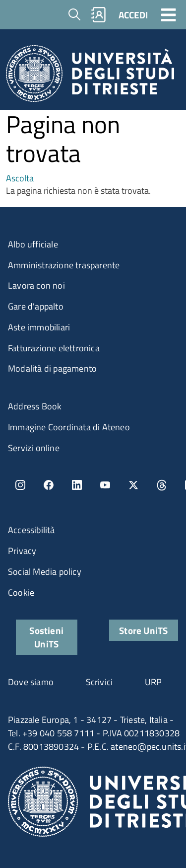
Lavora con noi (36, 285)
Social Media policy (45, 572)
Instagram (20, 485)
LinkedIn (77, 485)
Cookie (21, 592)
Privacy (22, 551)
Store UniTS (143, 630)
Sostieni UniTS (46, 637)
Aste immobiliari (39, 327)
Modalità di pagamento (52, 368)
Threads (162, 485)
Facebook (49, 485)
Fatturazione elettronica (54, 348)
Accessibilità (31, 530)
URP (154, 682)
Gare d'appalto (36, 306)
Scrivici (99, 682)
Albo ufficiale (33, 244)
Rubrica (99, 15)
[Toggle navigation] (169, 14)
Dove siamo (31, 682)
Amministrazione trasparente (64, 265)
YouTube (105, 485)
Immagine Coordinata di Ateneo (69, 427)
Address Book (35, 406)
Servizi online (34, 448)
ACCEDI (133, 15)
